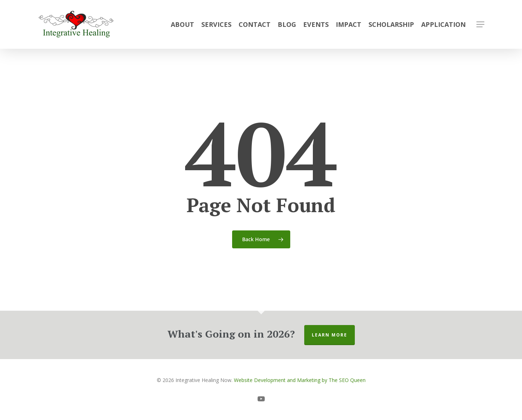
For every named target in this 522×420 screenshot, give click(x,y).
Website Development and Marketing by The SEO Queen (300, 380)
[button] (480, 25)
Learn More (330, 335)
